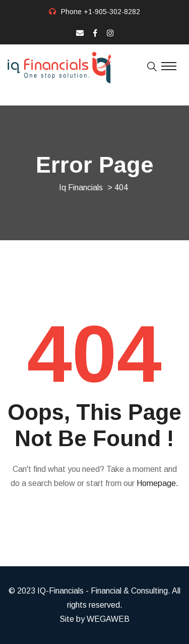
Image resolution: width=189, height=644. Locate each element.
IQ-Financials (60, 591)
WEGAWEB (108, 619)
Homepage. (157, 483)
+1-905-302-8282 (112, 12)
